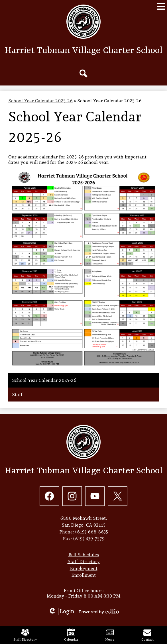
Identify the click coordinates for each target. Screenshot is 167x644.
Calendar (71, 635)
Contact (147, 635)
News (110, 635)
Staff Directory (25, 635)
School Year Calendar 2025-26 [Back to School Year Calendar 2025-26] (40, 101)
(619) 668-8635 (91, 532)
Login (61, 611)
